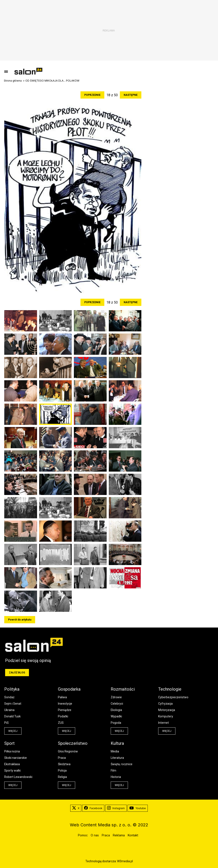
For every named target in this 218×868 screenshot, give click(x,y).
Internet (163, 723)
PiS (6, 723)
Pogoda (116, 723)
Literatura (117, 758)
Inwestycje (65, 704)
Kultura (117, 743)
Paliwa (62, 697)
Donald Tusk (12, 716)
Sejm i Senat (13, 704)
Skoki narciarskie (16, 758)
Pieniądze (65, 710)
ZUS (61, 723)
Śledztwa (64, 764)
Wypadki (116, 716)
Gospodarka (69, 689)
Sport (9, 743)
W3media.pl (125, 861)
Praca (62, 758)
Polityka (12, 689)
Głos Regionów (68, 751)
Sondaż (9, 697)
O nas (95, 835)
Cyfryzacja (165, 704)
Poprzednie (92, 95)
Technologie (170, 689)
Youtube (138, 808)
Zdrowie (116, 697)
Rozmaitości (123, 689)
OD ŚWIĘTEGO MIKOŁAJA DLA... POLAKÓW (52, 81)
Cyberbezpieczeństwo (173, 697)
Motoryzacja (167, 710)
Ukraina (9, 710)
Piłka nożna (12, 751)
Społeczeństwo (73, 743)
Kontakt (133, 835)
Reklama (119, 835)
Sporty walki (12, 770)
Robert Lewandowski (18, 777)
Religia (62, 777)
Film (113, 770)
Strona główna (13, 81)
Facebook (93, 808)
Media (115, 751)
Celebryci (117, 704)
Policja (62, 770)
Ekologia (116, 710)
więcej (13, 731)
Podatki (63, 716)
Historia (116, 777)
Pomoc (83, 835)
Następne (131, 95)
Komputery (166, 716)
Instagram (116, 808)
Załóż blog (17, 673)
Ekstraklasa (12, 764)
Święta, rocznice (122, 764)
